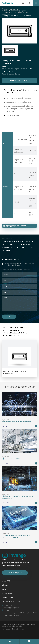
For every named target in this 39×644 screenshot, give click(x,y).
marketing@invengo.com (12, 259)
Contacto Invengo (19, 80)
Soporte (4, 589)
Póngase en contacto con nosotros (12, 601)
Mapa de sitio (6, 629)
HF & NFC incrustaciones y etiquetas (15, 11)
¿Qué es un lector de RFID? (11, 459)
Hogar (6, 9)
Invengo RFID (14, 9)
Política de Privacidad (17, 629)
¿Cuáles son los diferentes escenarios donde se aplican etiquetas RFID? (17, 537)
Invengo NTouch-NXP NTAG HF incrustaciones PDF (19, 228)
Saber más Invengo (15, 573)
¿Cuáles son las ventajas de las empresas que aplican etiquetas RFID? (19, 497)
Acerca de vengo (7, 593)
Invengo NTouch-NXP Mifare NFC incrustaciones (15, 372)
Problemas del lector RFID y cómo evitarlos (16, 422)
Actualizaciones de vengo (20, 387)
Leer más (19, 426)
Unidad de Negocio (7, 597)
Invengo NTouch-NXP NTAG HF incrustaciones (18, 16)
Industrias (5, 585)
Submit (9, 317)
